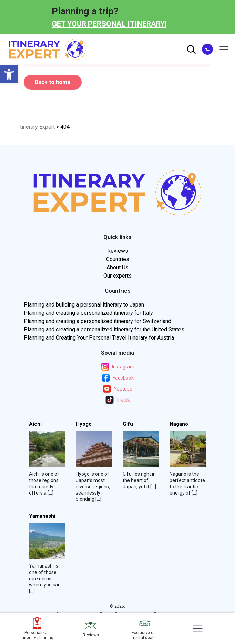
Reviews (118, 251)
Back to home (53, 82)
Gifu (128, 424)
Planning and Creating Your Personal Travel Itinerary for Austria (99, 338)
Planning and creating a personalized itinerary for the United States (104, 329)
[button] (9, 74)
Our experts (118, 276)
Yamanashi (42, 516)
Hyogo (84, 424)
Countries (118, 259)
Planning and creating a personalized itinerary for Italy (88, 313)
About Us (118, 267)
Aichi (35, 424)
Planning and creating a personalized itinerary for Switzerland (98, 321)
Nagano (179, 424)
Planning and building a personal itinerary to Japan (84, 305)
